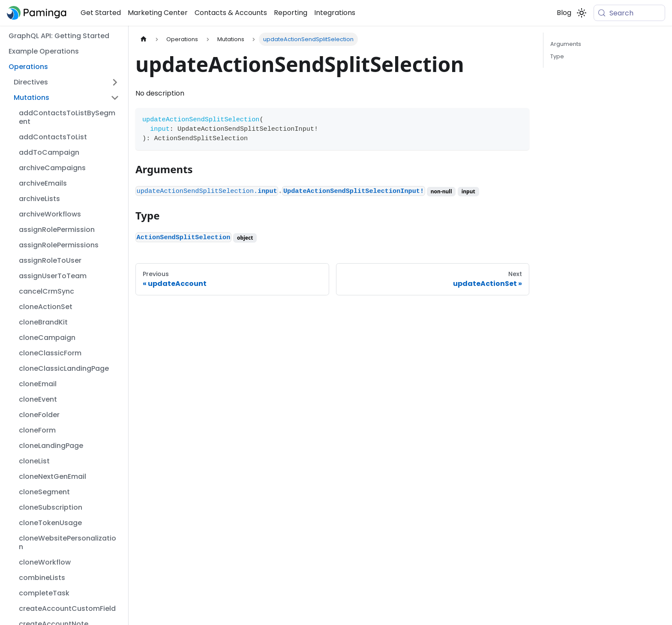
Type (557, 56)
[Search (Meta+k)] (629, 13)
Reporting (291, 13)
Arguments (566, 44)
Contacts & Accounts (231, 13)
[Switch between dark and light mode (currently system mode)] (582, 13)
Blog (564, 13)
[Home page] (144, 39)
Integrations (335, 13)
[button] (66, 82)
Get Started (101, 13)
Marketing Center (158, 13)
